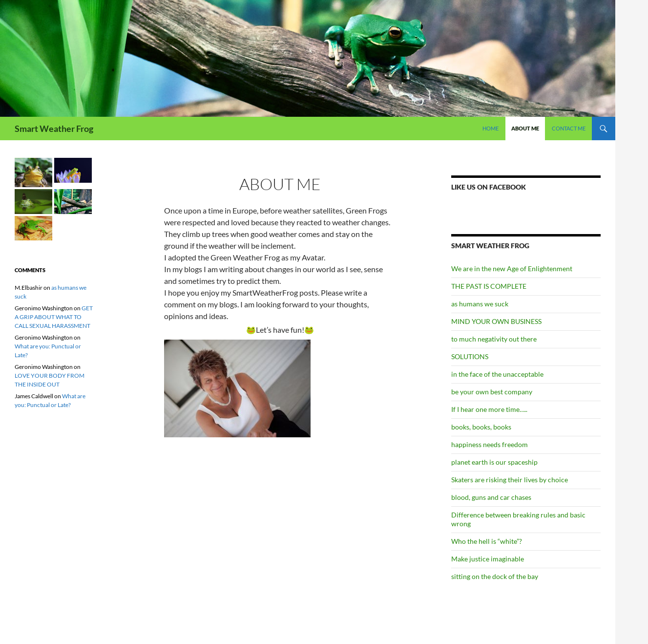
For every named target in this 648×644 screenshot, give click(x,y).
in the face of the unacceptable (497, 374)
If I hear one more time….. (489, 409)
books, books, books (481, 427)
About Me (525, 128)
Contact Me (569, 128)
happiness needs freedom (490, 444)
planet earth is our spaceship (494, 462)
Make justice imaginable (488, 559)
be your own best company (492, 392)
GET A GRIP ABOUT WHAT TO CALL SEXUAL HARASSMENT (54, 317)
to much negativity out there (494, 339)
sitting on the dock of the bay (495, 576)
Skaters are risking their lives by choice (510, 480)
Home (491, 128)
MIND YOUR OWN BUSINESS (496, 321)
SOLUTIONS (470, 356)
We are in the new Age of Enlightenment (512, 268)
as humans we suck (480, 304)
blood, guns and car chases (491, 497)
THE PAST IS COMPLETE (489, 286)
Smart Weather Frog (54, 129)
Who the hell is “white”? (487, 541)
